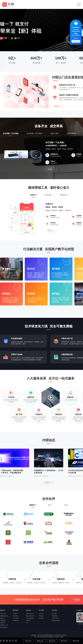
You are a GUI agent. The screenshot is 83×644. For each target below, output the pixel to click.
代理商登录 (55, 616)
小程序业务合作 (30, 614)
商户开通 (40, 641)
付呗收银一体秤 (4, 625)
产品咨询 (64, 641)
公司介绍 (41, 614)
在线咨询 (76, 38)
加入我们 (41, 618)
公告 (27, 623)
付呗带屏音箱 (3, 627)
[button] (40, 50)
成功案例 (28, 620)
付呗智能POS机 (4, 616)
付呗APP (15, 614)
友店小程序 (16, 618)
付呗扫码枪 (3, 620)
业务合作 (52, 641)
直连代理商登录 (56, 620)
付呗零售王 (3, 623)
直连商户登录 (55, 618)
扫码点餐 (15, 616)
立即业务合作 (76, 41)
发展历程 (41, 616)
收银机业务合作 (30, 616)
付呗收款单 (16, 620)
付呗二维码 (3, 614)
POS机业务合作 (30, 618)
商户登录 (28, 641)
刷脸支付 (2, 618)
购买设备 (76, 641)
